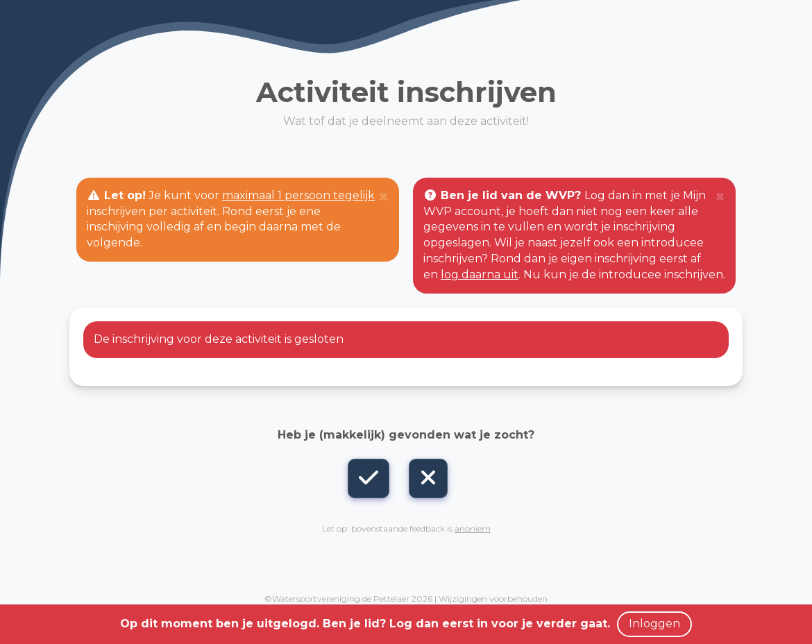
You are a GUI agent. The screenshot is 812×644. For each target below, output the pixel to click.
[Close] (383, 197)
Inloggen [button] (654, 624)
